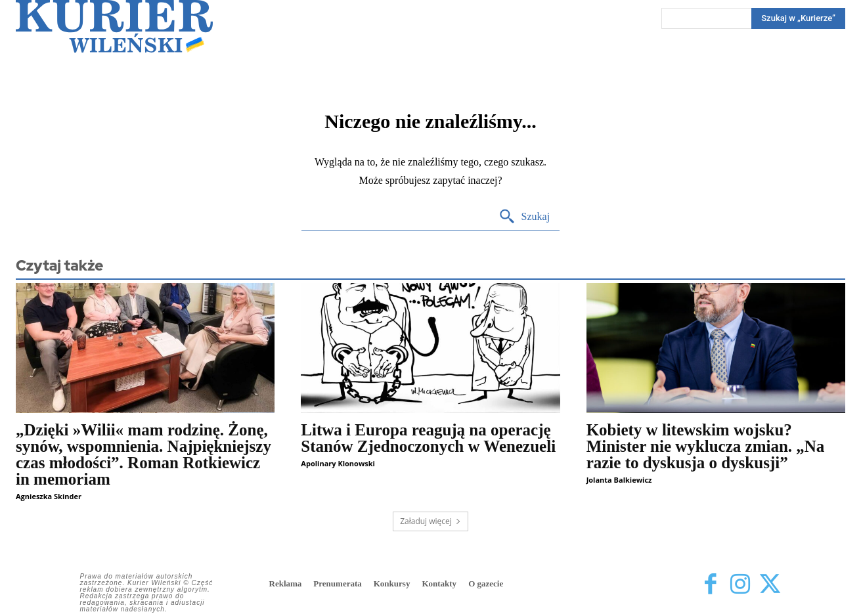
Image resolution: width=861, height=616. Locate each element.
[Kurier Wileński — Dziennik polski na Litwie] (114, 26)
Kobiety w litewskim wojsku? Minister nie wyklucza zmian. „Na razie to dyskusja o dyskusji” (706, 446)
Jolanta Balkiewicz (619, 480)
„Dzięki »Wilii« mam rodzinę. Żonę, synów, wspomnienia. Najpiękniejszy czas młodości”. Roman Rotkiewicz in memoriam (143, 454)
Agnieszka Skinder (49, 496)
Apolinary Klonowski (338, 463)
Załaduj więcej (430, 521)
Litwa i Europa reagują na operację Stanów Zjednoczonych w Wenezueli (428, 438)
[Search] (798, 18)
